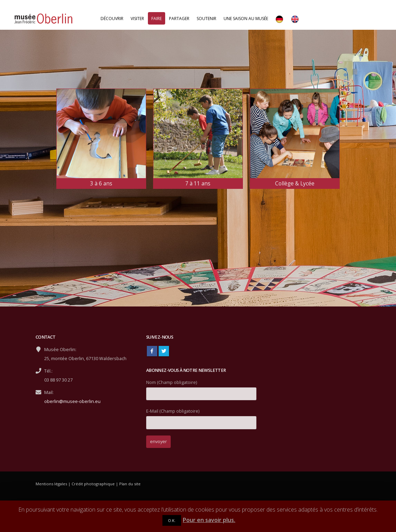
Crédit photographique (93, 484)
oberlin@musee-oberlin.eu (72, 401)
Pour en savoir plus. (209, 520)
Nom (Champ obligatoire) (201, 388)
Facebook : (152, 351)
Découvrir (112, 19)
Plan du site (130, 484)
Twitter (164, 351)
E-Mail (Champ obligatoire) (201, 417)
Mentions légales (51, 484)
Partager (179, 19)
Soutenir (206, 19)
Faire (157, 19)
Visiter (137, 19)
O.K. (172, 520)
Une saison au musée (246, 19)
